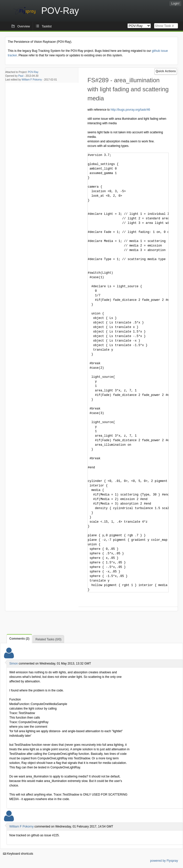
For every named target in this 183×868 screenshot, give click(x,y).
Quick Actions (166, 71)
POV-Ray (33, 72)
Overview (24, 26)
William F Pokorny (32, 80)
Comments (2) (19, 639)
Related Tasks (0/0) (48, 639)
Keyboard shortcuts (18, 854)
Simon (14, 664)
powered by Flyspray (164, 861)
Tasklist (47, 26)
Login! (175, 4)
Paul (21, 76)
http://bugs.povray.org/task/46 (130, 110)
